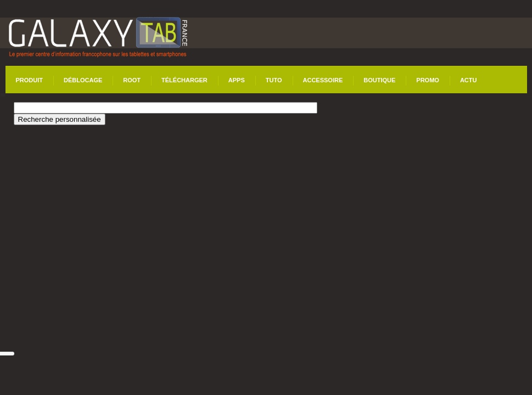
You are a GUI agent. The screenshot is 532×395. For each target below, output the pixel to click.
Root (132, 80)
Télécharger (184, 80)
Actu (469, 80)
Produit (30, 80)
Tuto (274, 80)
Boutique (379, 80)
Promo (428, 80)
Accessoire (323, 80)
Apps (237, 80)
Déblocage (83, 80)
